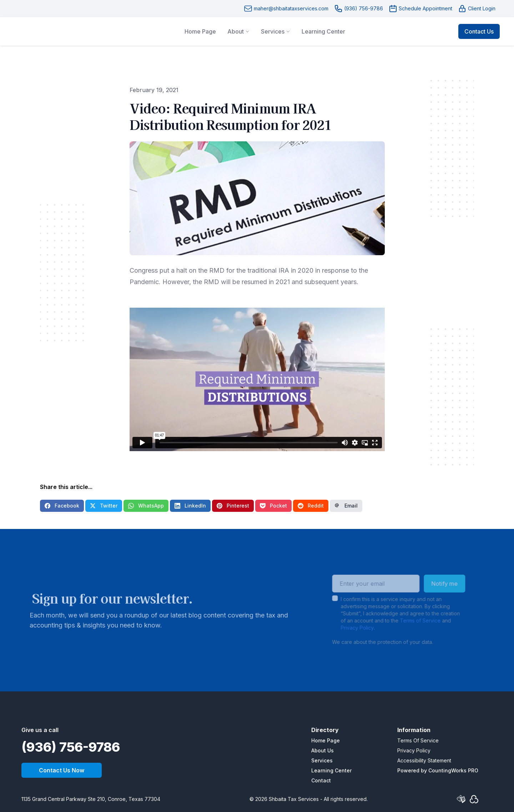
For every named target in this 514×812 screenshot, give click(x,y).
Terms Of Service (418, 740)
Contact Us (479, 31)
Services (322, 760)
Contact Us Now (62, 770)
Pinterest (233, 506)
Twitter (104, 506)
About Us (322, 750)
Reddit (311, 506)
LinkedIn (190, 506)
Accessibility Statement (424, 760)
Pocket (273, 506)
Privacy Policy (348, 628)
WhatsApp (146, 506)
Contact (321, 780)
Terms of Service (411, 621)
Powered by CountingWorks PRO (438, 770)
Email (346, 506)
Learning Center (331, 770)
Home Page (326, 740)
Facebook (62, 506)
